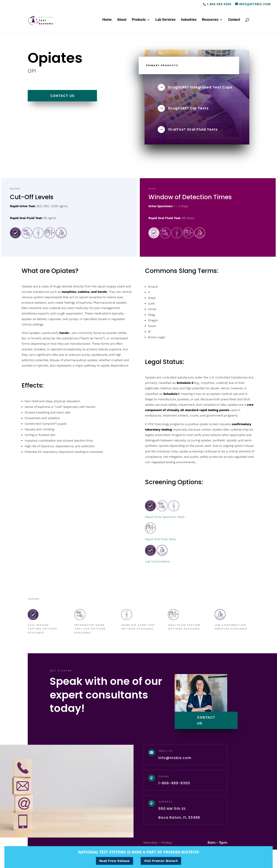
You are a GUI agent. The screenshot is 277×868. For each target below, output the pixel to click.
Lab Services (165, 20)
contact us (62, 96)
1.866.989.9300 (219, 4)
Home (107, 20)
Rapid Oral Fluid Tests (160, 539)
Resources (210, 20)
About (122, 20)
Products (139, 20)
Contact (234, 20)
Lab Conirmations (157, 561)
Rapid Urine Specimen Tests (165, 517)
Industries (189, 20)
